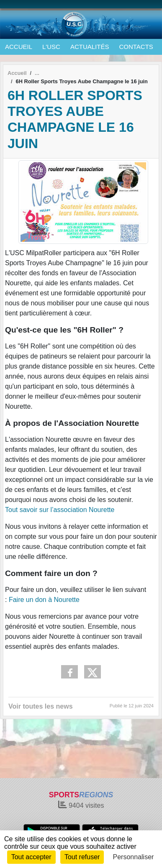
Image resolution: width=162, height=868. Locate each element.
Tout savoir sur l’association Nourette (60, 510)
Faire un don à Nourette (43, 600)
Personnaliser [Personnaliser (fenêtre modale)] (134, 857)
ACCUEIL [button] (19, 47)
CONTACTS (136, 47)
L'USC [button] (51, 47)
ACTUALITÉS (90, 47)
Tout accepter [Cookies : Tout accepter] (31, 857)
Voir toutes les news (41, 706)
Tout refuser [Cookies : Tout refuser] (82, 857)
